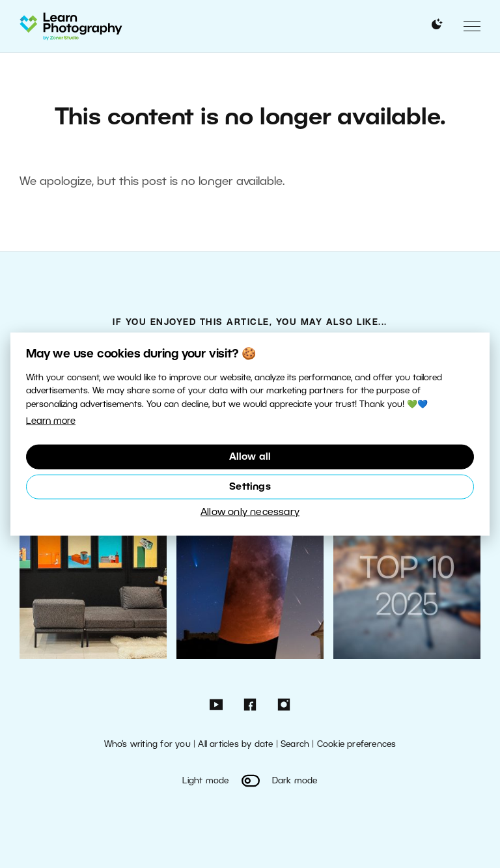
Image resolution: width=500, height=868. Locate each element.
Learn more (51, 422)
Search (295, 745)
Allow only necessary (250, 512)
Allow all (250, 457)
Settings (250, 487)
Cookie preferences (357, 745)
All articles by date (235, 745)
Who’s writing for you (147, 745)
